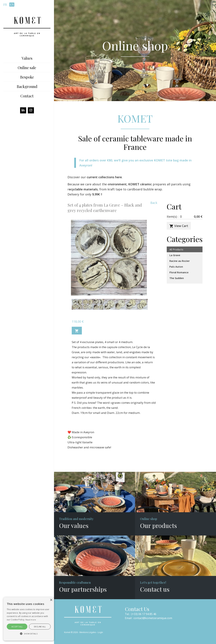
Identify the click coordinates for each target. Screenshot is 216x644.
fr (5, 5)
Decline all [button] (40, 627)
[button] (29, 634)
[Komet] (27, 26)
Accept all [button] (17, 627)
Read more (31, 620)
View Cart (179, 226)
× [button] (51, 600)
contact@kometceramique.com (153, 618)
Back (154, 203)
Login (100, 632)
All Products (176, 249)
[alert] (29, 619)
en (12, 5)
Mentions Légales (88, 632)
